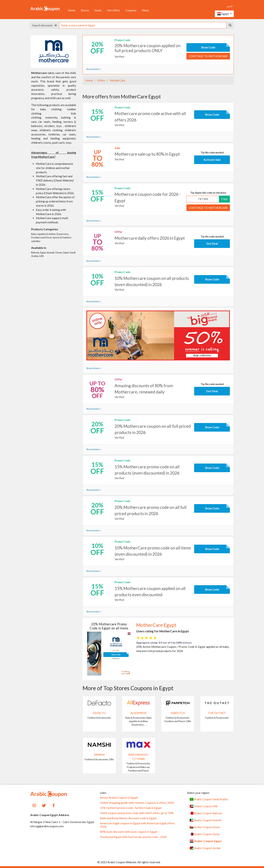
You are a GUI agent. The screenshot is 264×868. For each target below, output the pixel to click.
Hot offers (114, 10)
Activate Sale (212, 160)
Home (72, 10)
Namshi (99, 755)
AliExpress (139, 713)
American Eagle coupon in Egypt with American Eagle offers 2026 (137, 825)
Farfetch (178, 713)
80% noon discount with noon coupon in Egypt (129, 832)
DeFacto (99, 713)
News (145, 10)
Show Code (208, 47)
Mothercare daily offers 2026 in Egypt (150, 238)
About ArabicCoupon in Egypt (119, 798)
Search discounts (45, 25)
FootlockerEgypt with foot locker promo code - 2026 (133, 837)
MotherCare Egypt (156, 625)
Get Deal (212, 244)
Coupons (131, 10)
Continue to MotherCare (208, 56)
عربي (230, 6)
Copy (224, 199)
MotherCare (117, 80)
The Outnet (217, 713)
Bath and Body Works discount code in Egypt (128, 818)
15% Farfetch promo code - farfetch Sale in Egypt (131, 808)
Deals (98, 10)
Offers (101, 80)
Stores (85, 10)
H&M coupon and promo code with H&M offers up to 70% (137, 813)
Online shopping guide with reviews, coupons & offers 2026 (137, 803)
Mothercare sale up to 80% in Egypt (147, 154)
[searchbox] (143, 25)
